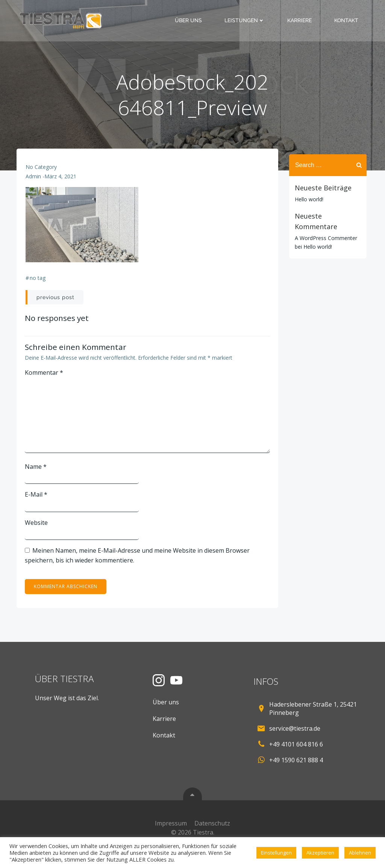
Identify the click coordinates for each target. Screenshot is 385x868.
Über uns (192, 20)
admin (34, 185)
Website (38, 530)
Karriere (303, 20)
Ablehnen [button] (360, 853)
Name (37, 474)
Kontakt (350, 20)
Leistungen (248, 20)
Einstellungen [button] (276, 853)
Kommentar (45, 380)
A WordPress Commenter (323, 227)
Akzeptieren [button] (320, 853)
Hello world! (306, 198)
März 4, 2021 (61, 185)
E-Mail (38, 502)
